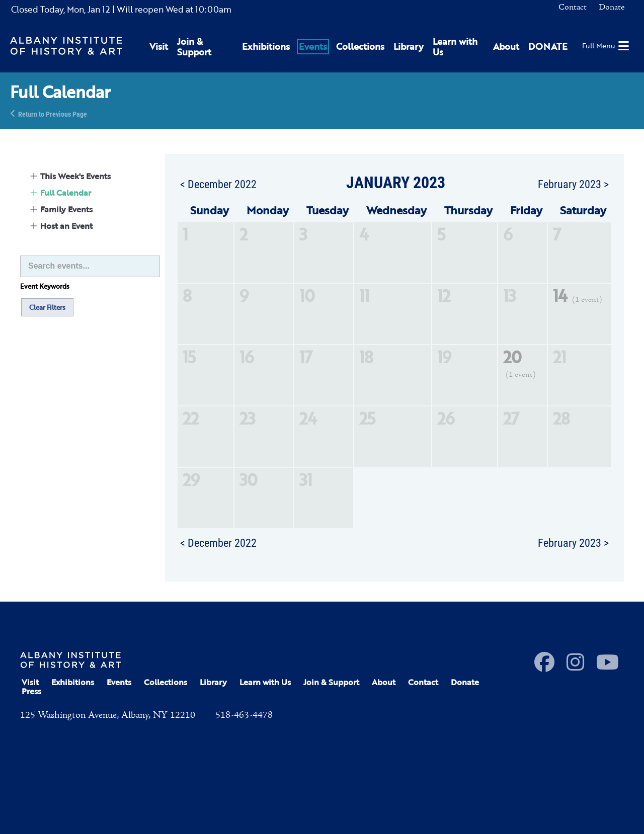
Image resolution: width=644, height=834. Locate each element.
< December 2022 (218, 184)
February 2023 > (573, 184)
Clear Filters (47, 307)
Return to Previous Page (53, 113)
